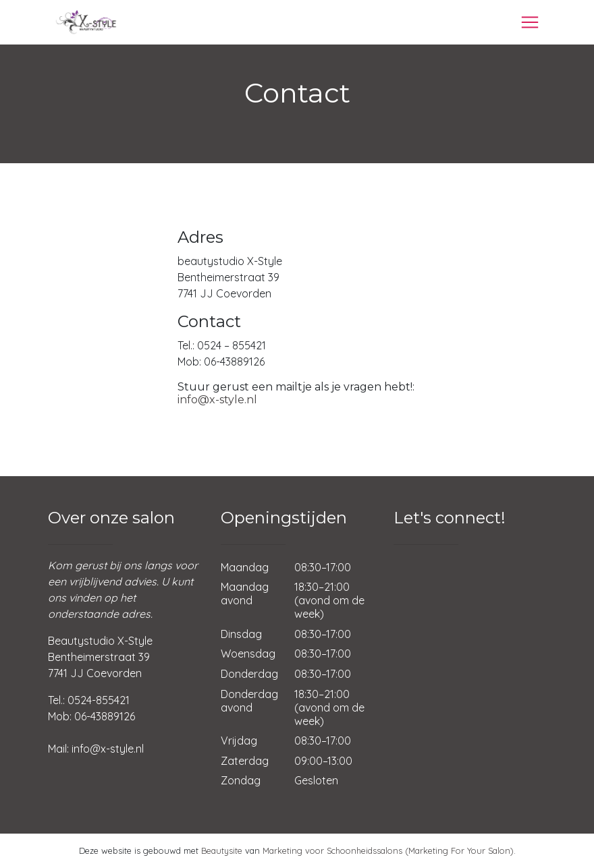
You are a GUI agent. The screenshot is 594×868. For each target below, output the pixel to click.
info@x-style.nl (217, 400)
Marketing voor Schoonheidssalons (332, 850)
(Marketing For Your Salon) (459, 850)
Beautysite (222, 850)
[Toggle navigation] (530, 22)
